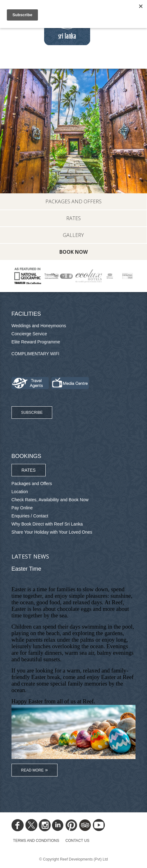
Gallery (73, 235)
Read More (32, 770)
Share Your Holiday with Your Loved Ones (52, 532)
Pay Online (22, 508)
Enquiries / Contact (30, 516)
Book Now (73, 252)
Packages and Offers (73, 201)
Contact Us (78, 841)
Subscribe (32, 413)
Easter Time (26, 569)
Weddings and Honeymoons (39, 326)
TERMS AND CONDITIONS (36, 841)
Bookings (26, 456)
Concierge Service (29, 334)
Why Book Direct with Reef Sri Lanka (47, 524)
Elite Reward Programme (36, 342)
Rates (73, 218)
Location (20, 492)
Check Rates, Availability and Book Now (50, 500)
